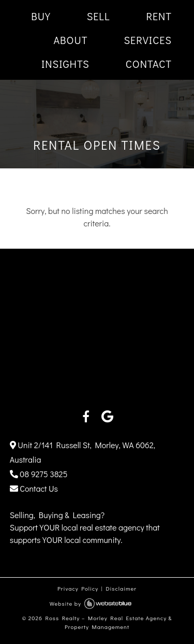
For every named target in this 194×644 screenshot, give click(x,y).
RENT (159, 16)
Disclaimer (121, 588)
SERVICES (148, 40)
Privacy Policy (78, 588)
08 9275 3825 (39, 474)
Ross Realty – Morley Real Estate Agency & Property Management (109, 622)
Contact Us (34, 488)
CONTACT (149, 64)
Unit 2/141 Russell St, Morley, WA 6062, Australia (83, 452)
